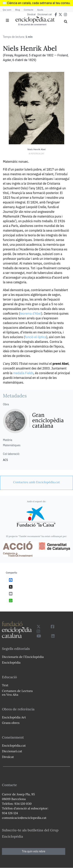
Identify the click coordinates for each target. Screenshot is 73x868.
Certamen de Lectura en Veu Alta (17, 693)
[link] (36, 482)
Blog (18, 10)
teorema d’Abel (31, 313)
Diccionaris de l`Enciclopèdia (23, 657)
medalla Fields (23, 373)
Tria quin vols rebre (34, 851)
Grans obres (11, 723)
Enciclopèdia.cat (14, 745)
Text (5, 685)
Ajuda (40, 10)
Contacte (28, 10)
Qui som (7, 10)
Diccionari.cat (45, 14)
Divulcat (31, 14)
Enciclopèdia (11, 662)
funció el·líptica (35, 337)
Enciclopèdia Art (14, 717)
